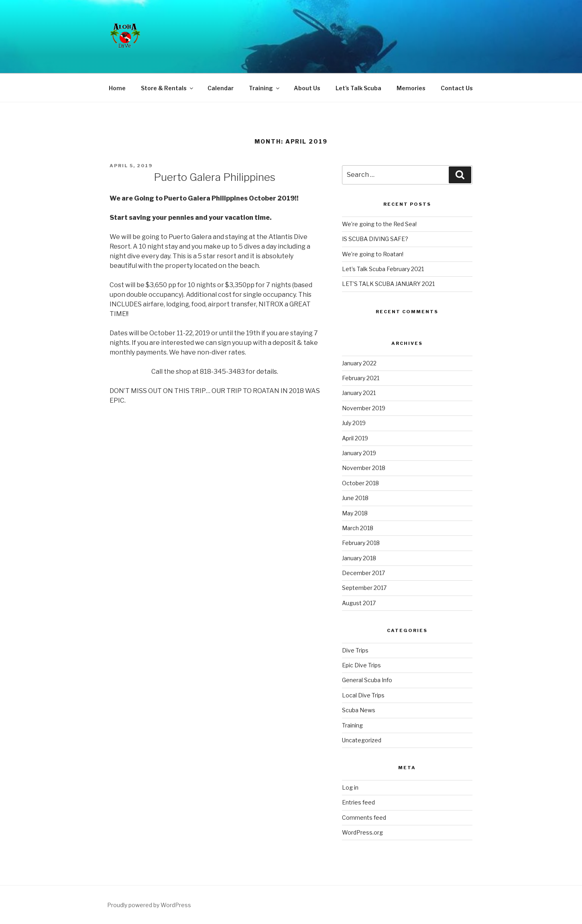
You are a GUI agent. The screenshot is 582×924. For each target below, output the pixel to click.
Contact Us (457, 88)
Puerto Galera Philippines (215, 177)
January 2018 (359, 558)
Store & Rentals (168, 88)
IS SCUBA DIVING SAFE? (375, 239)
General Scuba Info (367, 680)
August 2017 (359, 603)
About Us (307, 88)
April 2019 (355, 438)
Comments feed (364, 818)
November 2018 (364, 468)
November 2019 (364, 408)
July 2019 (354, 423)
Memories (411, 88)
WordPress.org (362, 832)
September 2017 (364, 588)
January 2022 (359, 363)
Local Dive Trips (363, 695)
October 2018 (360, 483)
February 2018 (361, 543)
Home (117, 88)
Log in (350, 787)
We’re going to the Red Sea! (379, 224)
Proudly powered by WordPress (149, 905)
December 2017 (363, 573)
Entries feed (358, 802)
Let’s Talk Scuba (358, 88)
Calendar (221, 88)
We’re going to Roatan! (373, 254)
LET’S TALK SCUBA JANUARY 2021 (388, 284)
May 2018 (355, 513)
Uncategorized (362, 740)
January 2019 (359, 453)
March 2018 (358, 528)
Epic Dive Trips (361, 665)
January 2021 (359, 393)
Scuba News (359, 710)
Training (265, 88)
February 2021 (361, 378)
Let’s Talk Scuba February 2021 (383, 269)
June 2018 (355, 498)
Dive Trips (355, 650)
